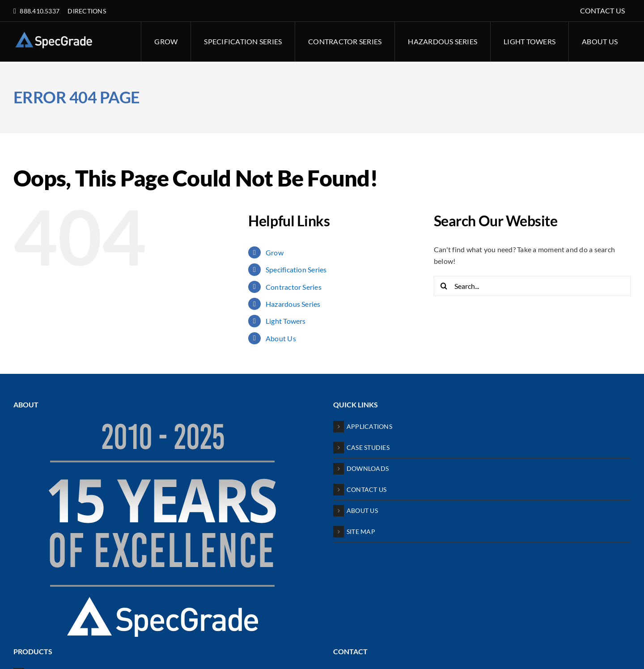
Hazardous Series (293, 304)
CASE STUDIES (368, 447)
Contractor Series (294, 287)
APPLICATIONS (369, 426)
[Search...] (532, 286)
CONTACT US (366, 489)
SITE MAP (361, 531)
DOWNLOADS (368, 468)
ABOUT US (362, 510)
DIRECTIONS (87, 11)
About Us (281, 338)
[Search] (444, 286)
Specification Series (296, 269)
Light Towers (286, 321)
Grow (275, 252)
